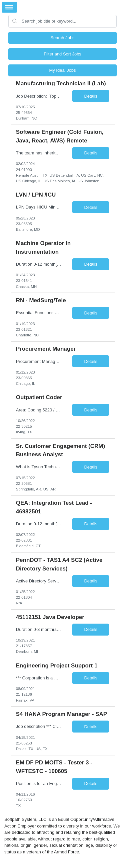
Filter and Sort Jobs (62, 54)
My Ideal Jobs (62, 70)
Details (91, 96)
